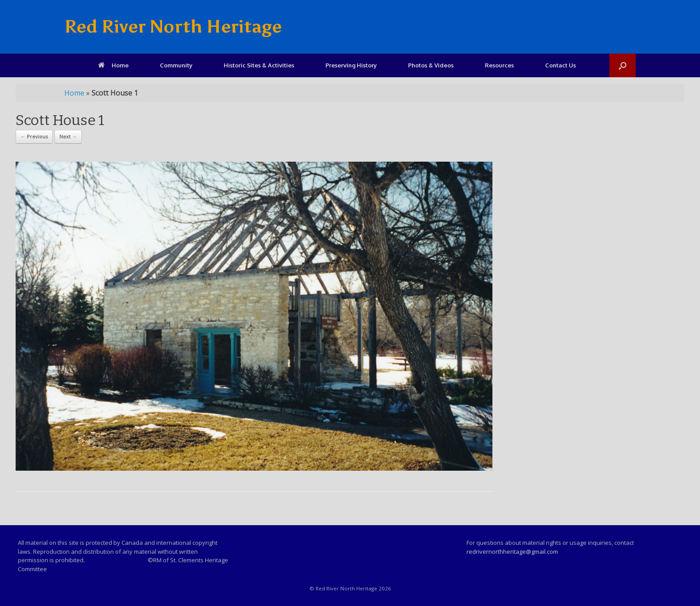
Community (176, 65)
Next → (68, 136)
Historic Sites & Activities (259, 65)
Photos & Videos (431, 65)
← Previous (34, 136)
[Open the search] (623, 65)
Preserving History (351, 65)
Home (113, 65)
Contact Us (560, 65)
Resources (499, 65)
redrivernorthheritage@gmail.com (512, 552)
